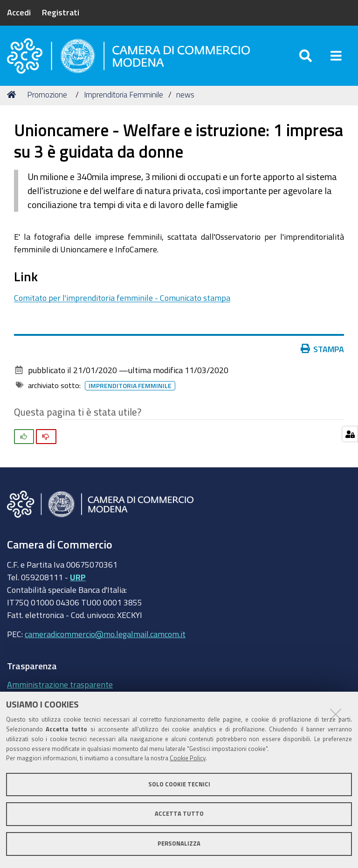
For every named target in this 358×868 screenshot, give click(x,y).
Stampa (324, 349)
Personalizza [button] (179, 844)
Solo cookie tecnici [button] (179, 784)
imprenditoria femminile (132, 386)
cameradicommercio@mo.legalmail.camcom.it (105, 634)
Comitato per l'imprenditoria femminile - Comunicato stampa (122, 298)
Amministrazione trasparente (60, 684)
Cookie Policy (188, 758)
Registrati (61, 12)
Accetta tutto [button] (179, 814)
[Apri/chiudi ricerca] (306, 56)
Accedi (19, 12)
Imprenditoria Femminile (124, 94)
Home (13, 94)
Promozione (47, 94)
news (185, 94)
